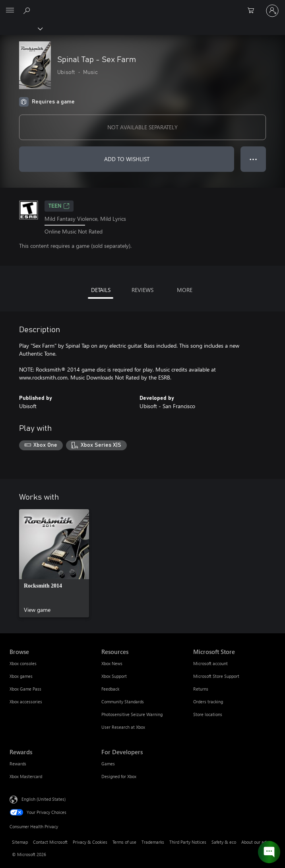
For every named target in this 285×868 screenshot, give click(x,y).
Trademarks (153, 842)
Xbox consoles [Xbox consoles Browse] (23, 663)
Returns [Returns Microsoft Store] (201, 689)
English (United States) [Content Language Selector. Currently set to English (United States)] (44, 799)
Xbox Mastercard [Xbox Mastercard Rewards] (26, 776)
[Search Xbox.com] (28, 10)
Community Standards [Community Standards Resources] (123, 702)
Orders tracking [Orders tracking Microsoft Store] (208, 702)
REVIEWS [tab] (142, 290)
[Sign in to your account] (272, 11)
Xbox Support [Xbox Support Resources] (114, 676)
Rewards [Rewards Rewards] (18, 764)
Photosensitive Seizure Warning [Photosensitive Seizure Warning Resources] (132, 714)
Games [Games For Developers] (108, 764)
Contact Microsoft (50, 842)
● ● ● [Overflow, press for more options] (253, 159)
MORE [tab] (185, 290)
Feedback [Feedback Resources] (110, 689)
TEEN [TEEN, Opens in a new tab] (59, 206)
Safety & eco (224, 842)
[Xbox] (21, 28)
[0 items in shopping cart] (253, 11)
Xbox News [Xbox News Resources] (112, 663)
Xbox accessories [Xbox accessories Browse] (26, 702)
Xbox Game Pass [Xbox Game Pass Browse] (25, 689)
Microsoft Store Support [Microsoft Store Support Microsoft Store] (216, 676)
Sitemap (20, 842)
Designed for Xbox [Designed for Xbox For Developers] (119, 776)
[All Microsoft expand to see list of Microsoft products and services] (10, 11)
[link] (54, 563)
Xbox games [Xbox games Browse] (21, 676)
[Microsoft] (142, 6)
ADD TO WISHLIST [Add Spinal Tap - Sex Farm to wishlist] (127, 159)
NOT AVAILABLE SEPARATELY (142, 127)
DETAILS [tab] (101, 290)
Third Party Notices (188, 842)
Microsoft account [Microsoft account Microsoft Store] (210, 663)
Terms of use (124, 842)
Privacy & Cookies (90, 842)
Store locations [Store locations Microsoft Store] (208, 714)
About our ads (255, 842)
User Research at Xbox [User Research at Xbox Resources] (123, 727)
